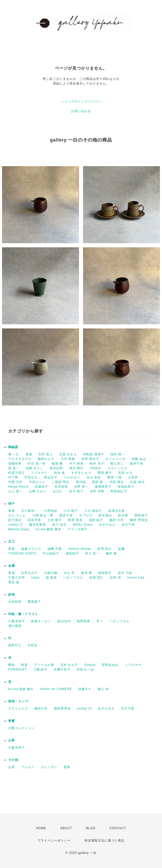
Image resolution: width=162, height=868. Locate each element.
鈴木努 (123, 515)
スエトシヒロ (117, 468)
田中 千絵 (125, 573)
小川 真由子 (93, 511)
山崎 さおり (38, 491)
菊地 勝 (57, 464)
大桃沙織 (51, 573)
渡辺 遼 (14, 582)
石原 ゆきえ (68, 454)
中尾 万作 (15, 482)
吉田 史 (115, 578)
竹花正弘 (31, 477)
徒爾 (121, 549)
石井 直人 (46, 454)
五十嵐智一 (29, 511)
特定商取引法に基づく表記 (105, 841)
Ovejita (90, 665)
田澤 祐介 (105, 549)
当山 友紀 (94, 477)
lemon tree (136, 578)
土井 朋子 (55, 520)
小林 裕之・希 (43, 515)
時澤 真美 (75, 520)
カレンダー (49, 767)
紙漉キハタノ (41, 621)
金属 (12, 566)
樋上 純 (103, 689)
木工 (12, 542)
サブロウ (86, 515)
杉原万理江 (17, 473)
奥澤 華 (87, 573)
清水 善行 (76, 468)
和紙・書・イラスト (23, 614)
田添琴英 (34, 520)
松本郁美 (61, 487)
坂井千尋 (137, 464)
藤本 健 (111, 553)
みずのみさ (107, 525)
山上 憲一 (15, 491)
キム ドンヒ (17, 515)
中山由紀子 (51, 553)
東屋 (29, 454)
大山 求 (69, 573)
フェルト (28, 767)
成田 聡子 (96, 520)
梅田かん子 (46, 459)
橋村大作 (41, 709)
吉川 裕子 (76, 491)
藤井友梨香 (38, 525)
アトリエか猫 (44, 665)
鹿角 (67, 767)
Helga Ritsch (18, 487)
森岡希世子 (103, 487)
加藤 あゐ (139, 459)
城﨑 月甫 (55, 549)
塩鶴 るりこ (34, 468)
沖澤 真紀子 (90, 459)
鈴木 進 (60, 473)
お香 (12, 740)
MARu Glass (83, 525)
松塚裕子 (42, 487)
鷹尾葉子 (34, 602)
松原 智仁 (97, 578)
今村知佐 (51, 511)
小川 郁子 (71, 511)
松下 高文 (59, 525)
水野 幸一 (81, 487)
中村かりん (37, 482)
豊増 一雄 (114, 477)
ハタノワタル (73, 578)
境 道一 (14, 468)
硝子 (12, 504)
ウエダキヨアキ (20, 459)
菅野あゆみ (110, 665)
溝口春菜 (15, 626)
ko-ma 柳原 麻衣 (49, 529)
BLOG (91, 828)
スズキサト (39, 473)
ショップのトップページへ (81, 101)
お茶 (12, 767)
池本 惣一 (118, 454)
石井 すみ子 (69, 665)
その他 (13, 760)
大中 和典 (68, 459)
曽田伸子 (141, 515)
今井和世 (15, 602)
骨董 (12, 721)
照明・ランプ (18, 701)
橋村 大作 (117, 520)
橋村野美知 (62, 709)
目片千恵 (128, 525)
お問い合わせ (81, 111)
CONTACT (118, 828)
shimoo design (79, 549)
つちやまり (72, 477)
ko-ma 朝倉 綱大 (21, 689)
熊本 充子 (97, 464)
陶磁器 (13, 447)
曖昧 (12, 665)
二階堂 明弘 (61, 482)
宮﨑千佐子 (62, 669)
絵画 (12, 595)
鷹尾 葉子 (105, 473)
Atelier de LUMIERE (56, 689)
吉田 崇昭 (97, 491)
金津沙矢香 (117, 511)
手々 (100, 621)
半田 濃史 (117, 482)
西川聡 (81, 482)
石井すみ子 (29, 573)
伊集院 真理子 (94, 454)
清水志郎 (56, 468)
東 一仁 (14, 454)
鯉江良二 (117, 464)
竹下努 (13, 477)
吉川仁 (58, 491)
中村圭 (33, 645)
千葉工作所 (17, 578)
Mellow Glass (19, 529)
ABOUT (66, 828)
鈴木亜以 (105, 515)
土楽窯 (133, 477)
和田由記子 (119, 491)
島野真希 (84, 621)
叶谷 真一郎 (37, 464)
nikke (35, 578)
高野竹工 (15, 645)
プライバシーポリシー (54, 841)
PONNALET (18, 669)
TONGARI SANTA (22, 553)
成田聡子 (72, 553)
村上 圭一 (92, 553)
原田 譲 (98, 482)
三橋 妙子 (40, 669)
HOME (41, 828)
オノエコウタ (115, 459)
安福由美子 (126, 487)
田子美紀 (15, 520)
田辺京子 (51, 477)
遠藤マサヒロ (31, 549)
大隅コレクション (22, 728)
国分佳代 (64, 621)
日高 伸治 (137, 482)
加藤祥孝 (15, 464)
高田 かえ (125, 473)
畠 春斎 (51, 578)
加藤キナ (85, 689)
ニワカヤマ (133, 665)
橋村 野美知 (139, 520)
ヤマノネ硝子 (77, 529)
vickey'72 (16, 525)
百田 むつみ (85, 669)
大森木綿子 (17, 621)
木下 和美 (76, 464)
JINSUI (95, 468)
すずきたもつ (81, 473)
